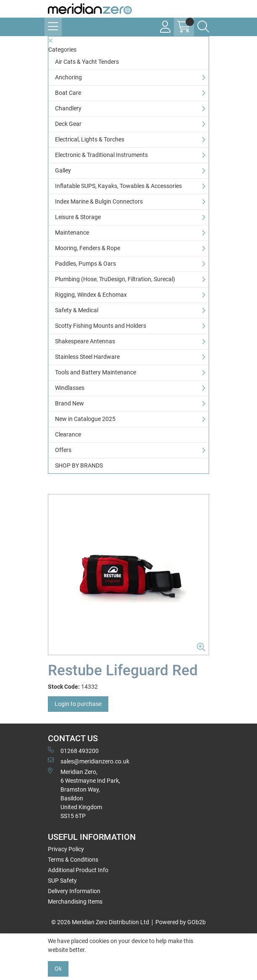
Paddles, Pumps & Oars (85, 264)
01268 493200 (73, 750)
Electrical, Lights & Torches (90, 139)
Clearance (68, 434)
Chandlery (68, 108)
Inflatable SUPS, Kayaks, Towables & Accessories (118, 186)
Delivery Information (74, 891)
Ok (58, 969)
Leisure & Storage (78, 217)
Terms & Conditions (73, 860)
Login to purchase (78, 704)
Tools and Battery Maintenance (96, 372)
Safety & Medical (77, 310)
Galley (63, 170)
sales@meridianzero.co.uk (89, 761)
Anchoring (68, 77)
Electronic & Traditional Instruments (101, 155)
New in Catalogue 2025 (85, 419)
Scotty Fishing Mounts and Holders (101, 326)
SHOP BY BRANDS (79, 465)
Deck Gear (68, 124)
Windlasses (70, 388)
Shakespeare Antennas (85, 341)
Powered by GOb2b (181, 922)
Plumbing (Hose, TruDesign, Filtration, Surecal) (115, 279)
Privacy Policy (66, 849)
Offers (63, 450)
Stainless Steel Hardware (87, 357)
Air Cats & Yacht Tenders (87, 62)
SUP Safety (62, 881)
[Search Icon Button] (203, 27)
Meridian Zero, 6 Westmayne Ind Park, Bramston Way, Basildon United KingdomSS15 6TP (84, 793)
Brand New (69, 403)
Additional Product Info (78, 870)
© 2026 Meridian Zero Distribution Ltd (100, 922)
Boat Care (68, 93)
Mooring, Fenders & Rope (88, 248)
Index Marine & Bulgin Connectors (99, 201)
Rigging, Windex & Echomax (91, 295)
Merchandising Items (75, 902)
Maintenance (72, 233)
